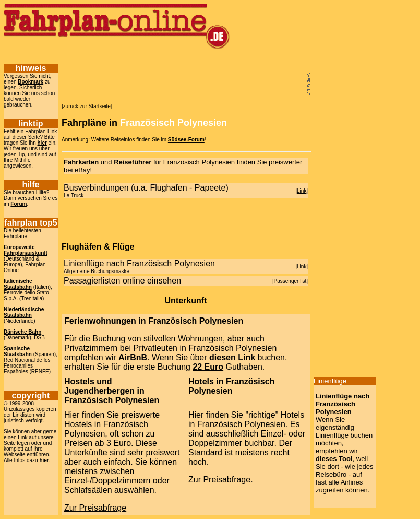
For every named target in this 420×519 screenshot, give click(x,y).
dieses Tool (334, 459)
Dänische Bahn (22, 332)
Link (302, 191)
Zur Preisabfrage (95, 508)
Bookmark (31, 82)
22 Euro (208, 367)
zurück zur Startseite (87, 106)
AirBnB (133, 357)
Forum (19, 204)
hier (42, 143)
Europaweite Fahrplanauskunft (26, 250)
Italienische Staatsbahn (18, 284)
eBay (82, 170)
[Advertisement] (190, 56)
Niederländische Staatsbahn (24, 312)
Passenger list (290, 281)
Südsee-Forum (186, 140)
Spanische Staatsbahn (18, 351)
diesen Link (232, 357)
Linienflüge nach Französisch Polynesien (343, 404)
